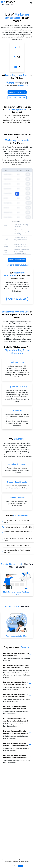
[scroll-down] (17, 127)
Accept (20, 866)
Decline (14, 866)
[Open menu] (31, 3)
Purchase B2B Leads (17, 92)
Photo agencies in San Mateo (17, 636)
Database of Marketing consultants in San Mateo (18, 533)
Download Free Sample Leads (17, 265)
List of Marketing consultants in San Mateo (16, 521)
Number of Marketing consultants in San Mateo (18, 540)
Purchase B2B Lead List (17, 299)
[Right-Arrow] (33, 623)
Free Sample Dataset (17, 97)
